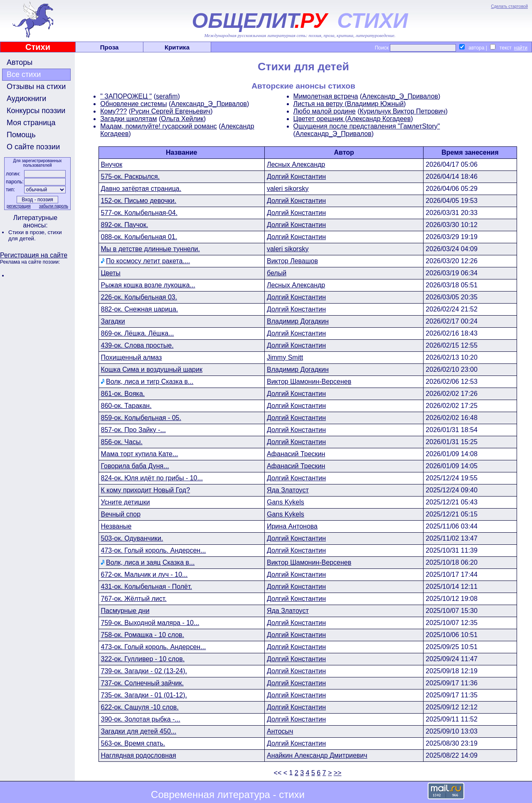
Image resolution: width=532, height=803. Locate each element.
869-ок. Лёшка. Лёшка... (138, 333)
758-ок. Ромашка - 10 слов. (143, 635)
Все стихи (24, 74)
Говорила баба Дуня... (135, 466)
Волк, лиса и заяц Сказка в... (150, 562)
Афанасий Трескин (296, 454)
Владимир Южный (375, 104)
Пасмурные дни (125, 611)
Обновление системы (133, 104)
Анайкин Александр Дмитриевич (317, 755)
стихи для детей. (35, 235)
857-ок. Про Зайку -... (133, 430)
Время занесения (470, 152)
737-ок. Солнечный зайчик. (142, 683)
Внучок (112, 164)
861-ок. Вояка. (123, 394)
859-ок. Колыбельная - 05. (141, 418)
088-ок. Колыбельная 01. (139, 237)
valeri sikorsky (288, 189)
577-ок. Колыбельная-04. (139, 213)
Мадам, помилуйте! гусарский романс (159, 126)
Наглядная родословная (139, 755)
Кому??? (113, 111)
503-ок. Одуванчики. (132, 538)
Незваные (116, 526)
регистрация (19, 206)
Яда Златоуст (288, 490)
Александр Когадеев (379, 119)
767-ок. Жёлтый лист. (134, 599)
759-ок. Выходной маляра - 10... (150, 623)
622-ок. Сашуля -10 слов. (140, 707)
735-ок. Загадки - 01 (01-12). (144, 695)
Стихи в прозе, (28, 232)
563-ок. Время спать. (133, 743)
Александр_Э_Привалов (209, 104)
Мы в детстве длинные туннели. (150, 249)
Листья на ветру (319, 104)
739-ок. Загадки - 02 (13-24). (144, 671)
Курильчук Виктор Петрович (403, 111)
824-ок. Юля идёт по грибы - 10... (152, 478)
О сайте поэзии (33, 147)
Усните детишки (126, 502)
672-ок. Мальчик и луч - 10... (144, 574)
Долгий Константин (296, 177)
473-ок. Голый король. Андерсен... (154, 550)
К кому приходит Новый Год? (146, 490)
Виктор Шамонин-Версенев (309, 382)
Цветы (111, 273)
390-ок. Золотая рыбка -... (141, 719)
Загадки (113, 321)
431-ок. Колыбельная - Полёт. (147, 587)
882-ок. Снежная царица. (140, 309)
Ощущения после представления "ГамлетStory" (367, 126)
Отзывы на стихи (36, 86)
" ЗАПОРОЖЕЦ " (126, 96)
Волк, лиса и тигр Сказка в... (150, 382)
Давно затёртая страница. (141, 189)
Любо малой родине (325, 111)
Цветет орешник (319, 119)
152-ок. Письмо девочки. (139, 201)
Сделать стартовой (509, 6)
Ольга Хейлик (182, 119)
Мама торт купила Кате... (140, 454)
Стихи (38, 47)
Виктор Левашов (292, 261)
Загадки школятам (128, 119)
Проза (110, 47)
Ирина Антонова (292, 526)
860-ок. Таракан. (126, 406)
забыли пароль (54, 206)
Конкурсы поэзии (36, 111)
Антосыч (280, 731)
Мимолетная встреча (326, 96)
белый (277, 273)
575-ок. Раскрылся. (131, 177)
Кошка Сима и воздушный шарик (152, 369)
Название (182, 152)
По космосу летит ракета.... (148, 261)
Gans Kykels (286, 502)
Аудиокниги (26, 99)
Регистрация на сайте (34, 255)
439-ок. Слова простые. (137, 345)
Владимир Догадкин (298, 321)
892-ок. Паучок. (125, 225)
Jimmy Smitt (285, 357)
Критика (177, 47)
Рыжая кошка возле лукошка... (148, 285)
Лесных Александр (296, 164)
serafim (167, 96)
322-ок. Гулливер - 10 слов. (143, 659)
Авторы (20, 62)
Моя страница (31, 123)
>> (338, 773)
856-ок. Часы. (122, 442)
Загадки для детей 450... (139, 731)
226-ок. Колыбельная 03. (139, 297)
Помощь (21, 135)
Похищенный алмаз (132, 357)
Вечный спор (121, 514)
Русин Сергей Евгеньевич (171, 111)
